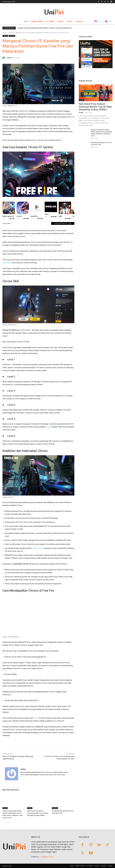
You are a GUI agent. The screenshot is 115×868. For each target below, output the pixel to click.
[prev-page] (4, 822)
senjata (49, 427)
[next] (109, 28)
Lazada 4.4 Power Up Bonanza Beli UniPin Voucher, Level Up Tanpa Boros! (45, 28)
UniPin (9, 58)
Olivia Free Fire (38, 548)
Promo (5, 808)
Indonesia (101, 21)
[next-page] (7, 822)
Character (11, 33)
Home (4, 33)
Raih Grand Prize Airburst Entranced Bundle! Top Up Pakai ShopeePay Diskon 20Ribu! (37, 813)
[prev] (106, 28)
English (110, 21)
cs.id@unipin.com (46, 857)
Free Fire (5, 36)
